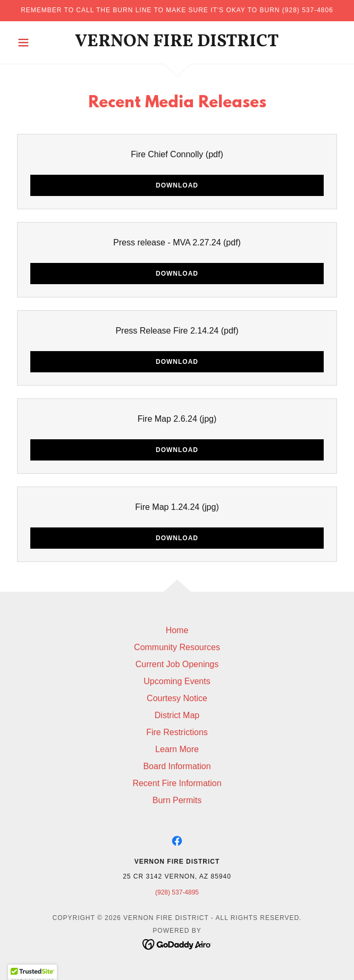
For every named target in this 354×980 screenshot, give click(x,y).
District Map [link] (177, 715)
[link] (177, 42)
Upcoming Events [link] (177, 681)
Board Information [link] (177, 766)
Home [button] (177, 630)
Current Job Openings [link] (177, 664)
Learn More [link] (177, 749)
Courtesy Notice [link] (177, 698)
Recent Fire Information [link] (177, 783)
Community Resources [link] (177, 647)
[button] (37, 42)
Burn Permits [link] (177, 800)
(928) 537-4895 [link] (177, 892)
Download (177, 185)
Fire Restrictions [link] (177, 732)
